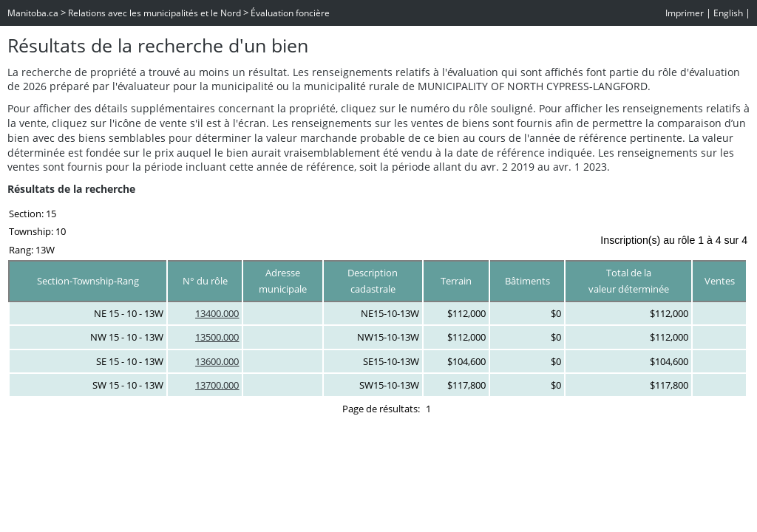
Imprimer (685, 13)
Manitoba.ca (33, 13)
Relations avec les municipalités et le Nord (155, 13)
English (728, 13)
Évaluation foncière (290, 13)
